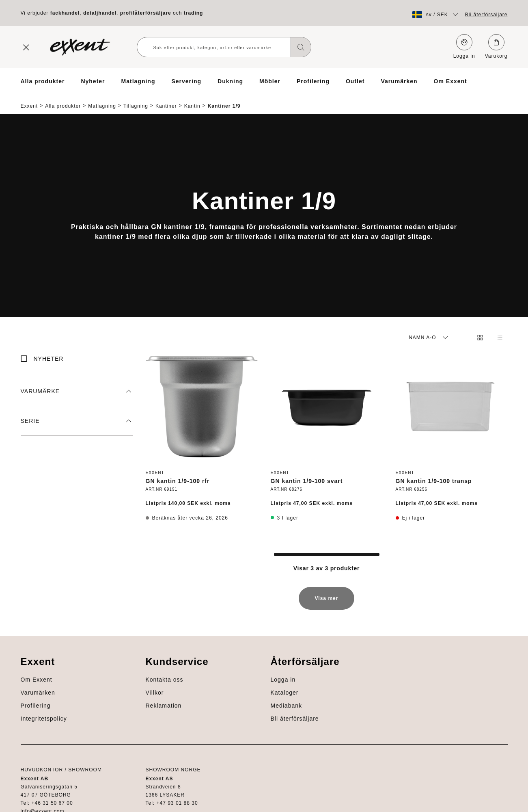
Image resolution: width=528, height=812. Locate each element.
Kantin (192, 99)
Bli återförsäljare (486, 15)
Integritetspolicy (484, 687)
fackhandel (65, 13)
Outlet (355, 81)
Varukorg (496, 47)
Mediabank (37, 752)
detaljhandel (100, 13)
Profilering (313, 81)
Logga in (464, 47)
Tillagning (136, 99)
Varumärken (399, 81)
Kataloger (35, 739)
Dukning (230, 81)
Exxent (29, 99)
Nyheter (93, 81)
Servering (186, 81)
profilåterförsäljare (146, 13)
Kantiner (166, 99)
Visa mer (327, 595)
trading (194, 13)
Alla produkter (43, 81)
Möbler (270, 81)
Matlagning (138, 81)
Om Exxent (450, 81)
